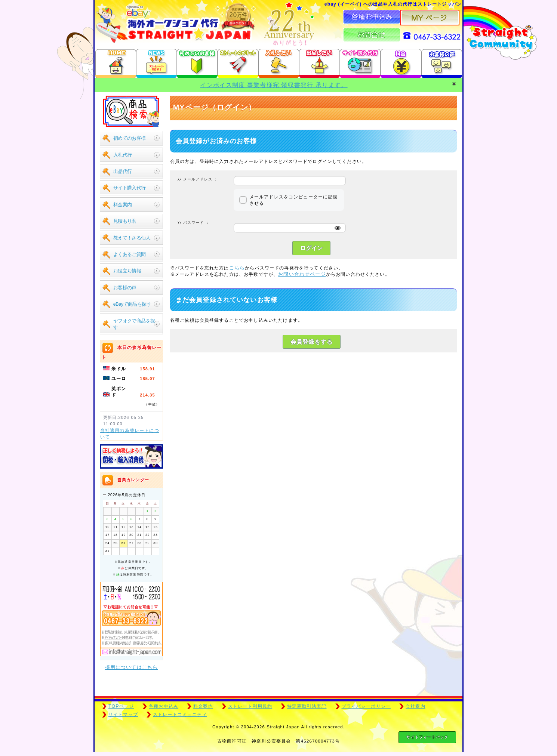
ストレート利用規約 (250, 706)
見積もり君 (125, 221)
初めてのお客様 (130, 138)
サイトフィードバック (427, 737)
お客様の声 (125, 288)
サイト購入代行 (130, 188)
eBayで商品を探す (132, 304)
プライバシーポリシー (366, 706)
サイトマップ (123, 715)
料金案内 (123, 205)
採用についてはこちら (132, 667)
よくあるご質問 (130, 254)
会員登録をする (312, 342)
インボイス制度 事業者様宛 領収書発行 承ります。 (274, 85)
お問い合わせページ (302, 274)
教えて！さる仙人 (132, 238)
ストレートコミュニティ (180, 715)
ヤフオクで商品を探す (134, 324)
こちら (237, 268)
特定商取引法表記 (307, 706)
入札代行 (123, 155)
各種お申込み (164, 706)
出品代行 (123, 171)
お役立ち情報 (127, 271)
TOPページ (121, 706)
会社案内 (416, 706)
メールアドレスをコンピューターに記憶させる (294, 200)
